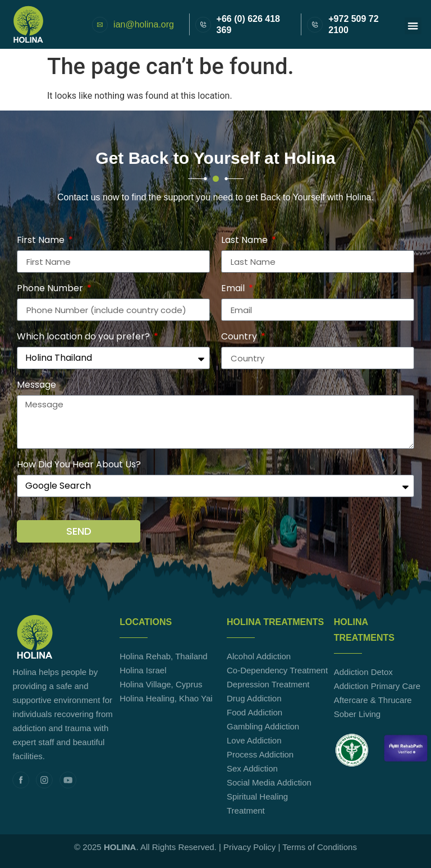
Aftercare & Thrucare (373, 700)
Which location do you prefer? (84, 337)
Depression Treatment (268, 684)
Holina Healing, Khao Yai (166, 698)
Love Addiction (254, 740)
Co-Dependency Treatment (277, 670)
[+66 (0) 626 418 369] (203, 25)
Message (36, 386)
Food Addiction (255, 712)
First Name (42, 241)
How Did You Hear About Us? (79, 465)
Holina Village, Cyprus (161, 684)
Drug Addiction (254, 698)
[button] (413, 26)
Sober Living (357, 714)
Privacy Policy (249, 847)
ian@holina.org (144, 24)
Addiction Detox (363, 672)
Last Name (246, 241)
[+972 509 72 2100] (315, 25)
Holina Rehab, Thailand (164, 656)
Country (240, 337)
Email (234, 289)
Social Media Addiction (269, 782)
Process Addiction (260, 754)
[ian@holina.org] (100, 25)
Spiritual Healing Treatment (257, 803)
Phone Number (51, 289)
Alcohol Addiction (259, 656)
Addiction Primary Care (377, 686)
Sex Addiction (252, 768)
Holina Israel (143, 670)
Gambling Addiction (263, 726)
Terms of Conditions (320, 847)
